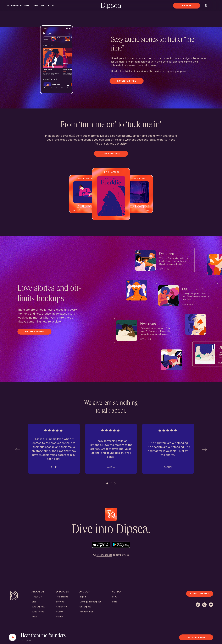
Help (115, 602)
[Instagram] (204, 605)
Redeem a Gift (87, 612)
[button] (18, 450)
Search (60, 617)
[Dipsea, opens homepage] (111, 6)
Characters (62, 607)
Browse (187, 6)
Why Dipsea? (38, 607)
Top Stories (62, 597)
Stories (60, 612)
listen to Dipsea (104, 555)
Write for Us (38, 612)
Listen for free (127, 81)
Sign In (83, 597)
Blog (51, 6)
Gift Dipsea (85, 607)
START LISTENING (200, 594)
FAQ (115, 597)
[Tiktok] (198, 605)
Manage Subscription (90, 602)
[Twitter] (211, 605)
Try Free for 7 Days (18, 6)
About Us (39, 6)
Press (34, 617)
